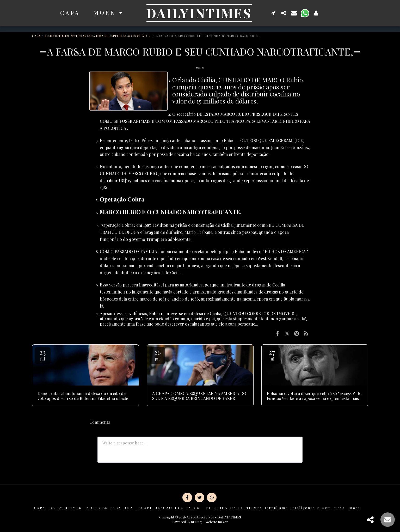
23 (43, 355)
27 (272, 355)
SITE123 (197, 522)
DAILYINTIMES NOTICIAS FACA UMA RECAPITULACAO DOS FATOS (98, 36)
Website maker (217, 522)
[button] (273, 13)
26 (157, 355)
